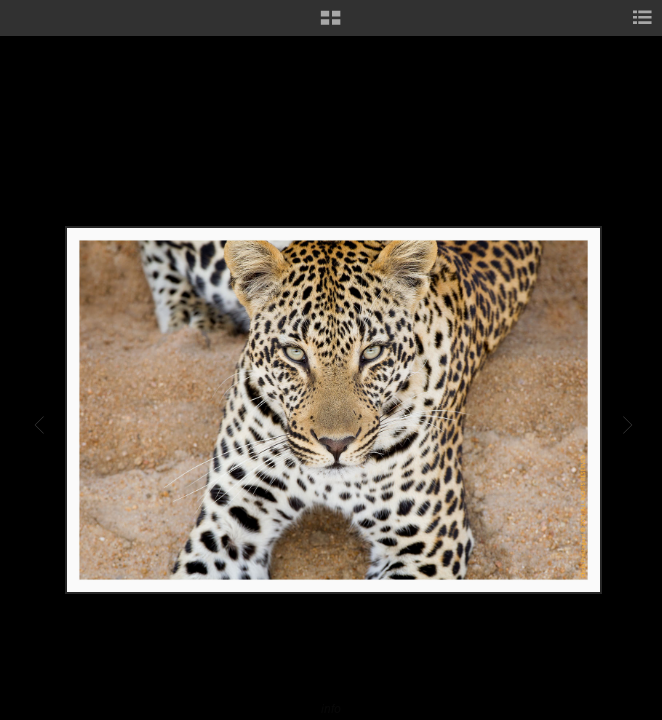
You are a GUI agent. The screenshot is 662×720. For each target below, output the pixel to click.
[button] (330, 25)
